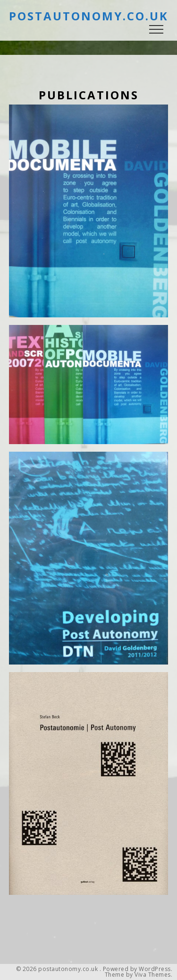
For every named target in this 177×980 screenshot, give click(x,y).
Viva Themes (153, 975)
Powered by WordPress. (138, 969)
